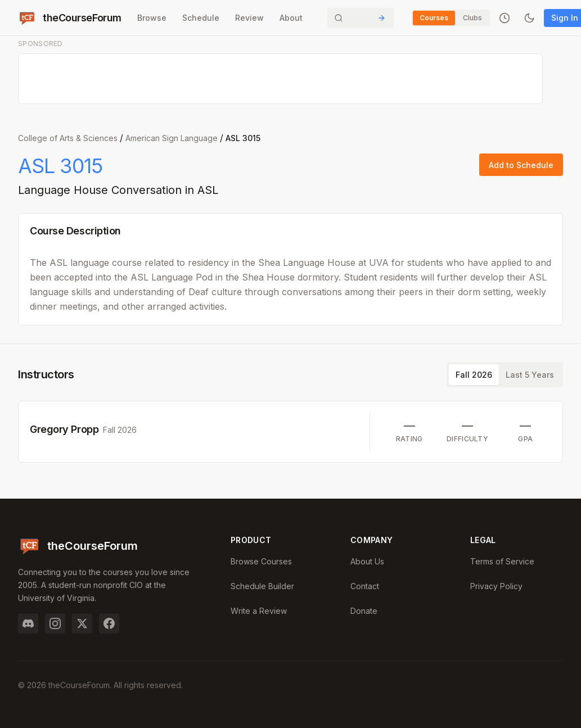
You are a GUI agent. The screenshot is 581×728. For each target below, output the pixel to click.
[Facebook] (109, 623)
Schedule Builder (262, 586)
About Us (367, 561)
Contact (365, 586)
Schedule (201, 18)
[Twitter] (82, 623)
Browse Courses (261, 561)
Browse (152, 18)
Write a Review (259, 611)
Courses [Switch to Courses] (434, 18)
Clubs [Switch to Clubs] (472, 18)
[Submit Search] (381, 18)
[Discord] (28, 623)
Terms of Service (502, 561)
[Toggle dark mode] (529, 18)
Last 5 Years (530, 375)
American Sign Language (172, 138)
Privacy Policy (496, 586)
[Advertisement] (281, 79)
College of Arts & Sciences (68, 138)
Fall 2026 (474, 375)
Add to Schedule (521, 165)
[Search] (361, 18)
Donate (364, 611)
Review (249, 18)
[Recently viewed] (505, 18)
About (291, 18)
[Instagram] (55, 623)
